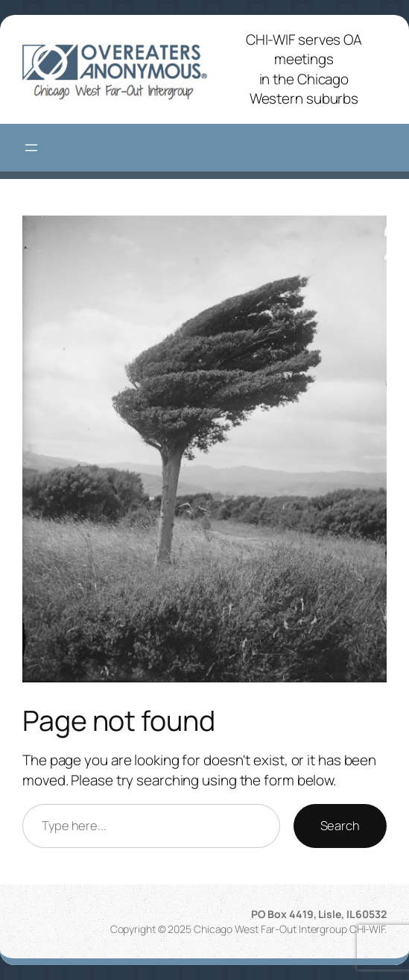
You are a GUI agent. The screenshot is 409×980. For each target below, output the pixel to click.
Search (340, 825)
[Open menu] (31, 148)
